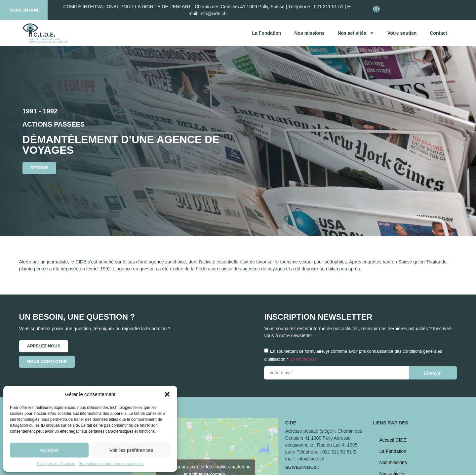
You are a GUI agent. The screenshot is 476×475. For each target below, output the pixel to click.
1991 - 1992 (40, 111)
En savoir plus (303, 359)
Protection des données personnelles (111, 464)
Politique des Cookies (56, 464)
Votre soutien (402, 33)
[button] (167, 394)
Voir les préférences (131, 450)
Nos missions (309, 33)
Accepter (49, 450)
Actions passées (54, 124)
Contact (438, 33)
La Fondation (267, 33)
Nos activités (356, 33)
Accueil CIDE (393, 440)
